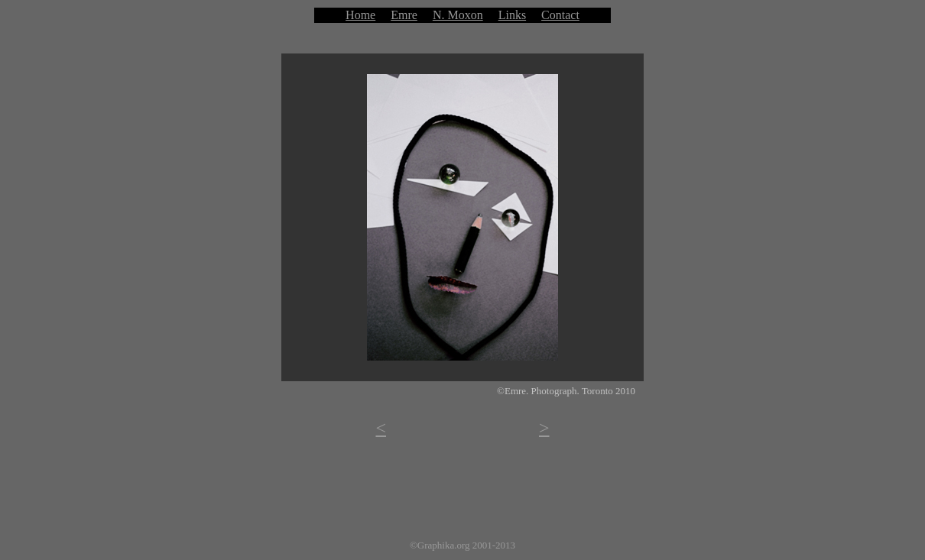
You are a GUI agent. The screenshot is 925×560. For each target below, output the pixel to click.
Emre (404, 15)
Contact (560, 15)
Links (512, 15)
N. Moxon (458, 15)
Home (360, 15)
